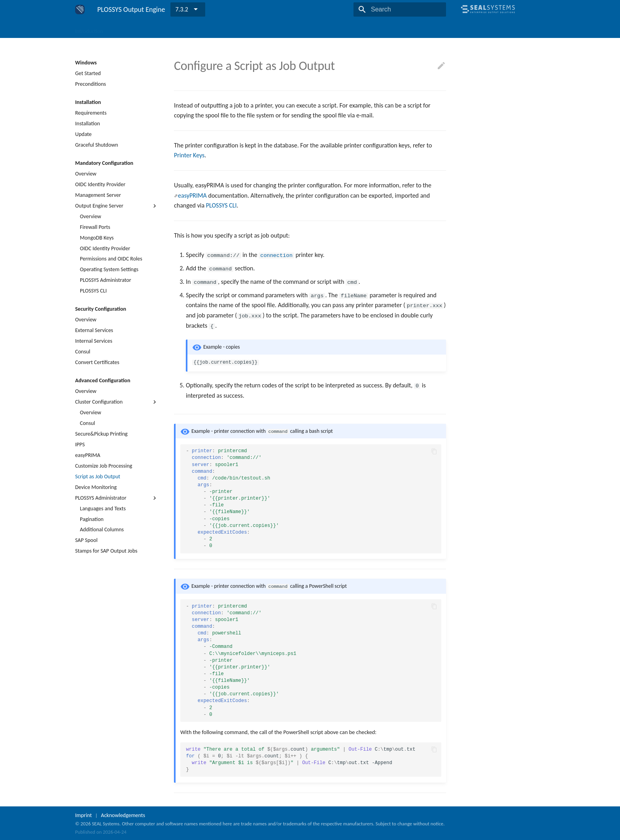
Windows (124, 29)
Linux (151, 29)
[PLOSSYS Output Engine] (80, 9)
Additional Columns (102, 529)
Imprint (83, 815)
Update (83, 134)
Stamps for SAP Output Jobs (106, 551)
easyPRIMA (88, 455)
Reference (297, 29)
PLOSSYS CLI (93, 291)
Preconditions (91, 84)
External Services (94, 330)
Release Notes (335, 29)
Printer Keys (189, 155)
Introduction (89, 29)
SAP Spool (86, 540)
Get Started (88, 73)
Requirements (91, 113)
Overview (86, 174)
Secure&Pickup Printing (101, 434)
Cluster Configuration (117, 402)
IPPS (80, 445)
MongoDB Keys (97, 238)
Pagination (92, 519)
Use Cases (217, 29)
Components (181, 29)
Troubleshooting (257, 29)
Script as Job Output (98, 477)
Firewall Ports (95, 227)
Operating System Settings (109, 269)
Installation (88, 124)
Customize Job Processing (104, 466)
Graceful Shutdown (97, 145)
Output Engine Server (117, 206)
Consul (83, 352)
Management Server (98, 195)
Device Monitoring (96, 487)
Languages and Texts (103, 509)
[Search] (400, 9)
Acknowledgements (123, 815)
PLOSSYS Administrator (106, 280)
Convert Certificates (97, 362)
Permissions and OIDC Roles (111, 259)
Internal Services (94, 341)
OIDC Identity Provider (100, 184)
